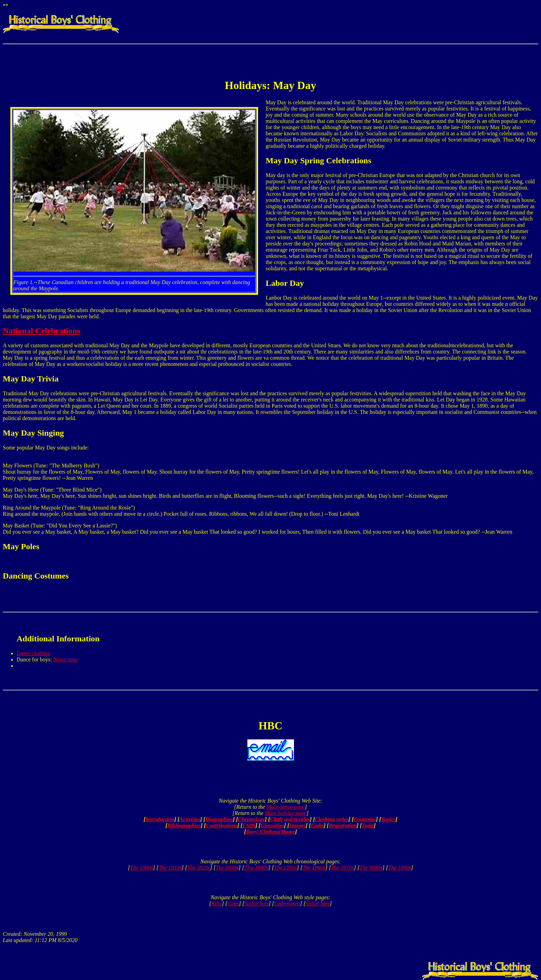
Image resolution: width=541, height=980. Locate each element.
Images (297, 826)
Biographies (219, 819)
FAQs (249, 826)
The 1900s (141, 868)
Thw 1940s (256, 868)
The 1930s (227, 868)
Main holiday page (286, 813)
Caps (233, 904)
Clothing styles (332, 819)
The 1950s (285, 868)
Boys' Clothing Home (270, 832)
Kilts (217, 904)
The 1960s (314, 868)
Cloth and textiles (290, 819)
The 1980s (371, 868)
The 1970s (342, 868)
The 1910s (170, 868)
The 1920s (198, 868)
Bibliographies (184, 826)
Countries (365, 819)
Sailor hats (257, 904)
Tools (368, 826)
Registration (343, 826)
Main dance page (286, 807)
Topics (388, 819)
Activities (190, 819)
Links (317, 826)
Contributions (222, 826)
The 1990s (400, 868)
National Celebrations (42, 331)
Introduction (160, 819)
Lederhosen (287, 904)
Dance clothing (33, 653)
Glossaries (272, 826)
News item (65, 659)
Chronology (252, 819)
